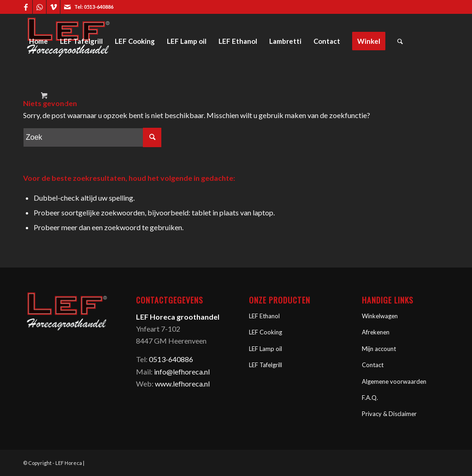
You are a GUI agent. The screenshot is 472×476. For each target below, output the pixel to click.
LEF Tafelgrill (265, 365)
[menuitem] (38, 41)
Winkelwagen (380, 316)
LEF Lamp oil (265, 349)
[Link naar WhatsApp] (39, 7)
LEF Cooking (265, 332)
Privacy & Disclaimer (389, 414)
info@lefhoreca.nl (182, 372)
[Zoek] (400, 41)
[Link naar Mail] (67, 7)
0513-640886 (99, 7)
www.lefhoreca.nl (182, 384)
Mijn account (379, 349)
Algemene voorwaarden (394, 381)
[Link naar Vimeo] (53, 7)
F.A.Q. (370, 398)
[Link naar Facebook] (26, 7)
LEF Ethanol (264, 316)
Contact (373, 365)
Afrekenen (376, 332)
